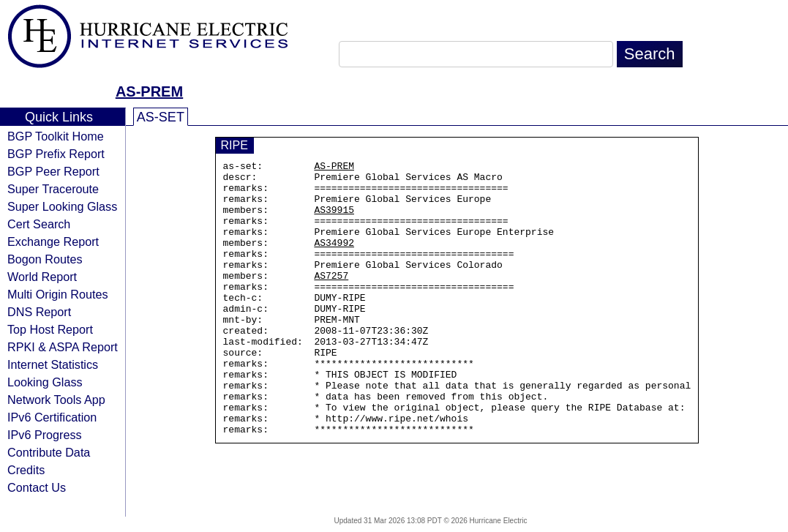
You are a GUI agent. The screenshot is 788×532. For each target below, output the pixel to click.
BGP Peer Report (53, 171)
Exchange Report (53, 241)
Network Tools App (56, 400)
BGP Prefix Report (56, 154)
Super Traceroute (53, 189)
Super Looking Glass (62, 206)
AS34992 (334, 260)
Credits (26, 470)
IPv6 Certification (52, 417)
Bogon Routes (45, 259)
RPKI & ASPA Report (63, 347)
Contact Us (37, 487)
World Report (42, 277)
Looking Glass (45, 382)
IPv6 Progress (45, 435)
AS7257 (331, 299)
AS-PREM (149, 91)
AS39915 (334, 220)
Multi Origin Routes (58, 294)
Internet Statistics (53, 364)
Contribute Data (49, 452)
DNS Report (39, 312)
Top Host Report (50, 329)
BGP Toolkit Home (56, 136)
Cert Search (39, 224)
